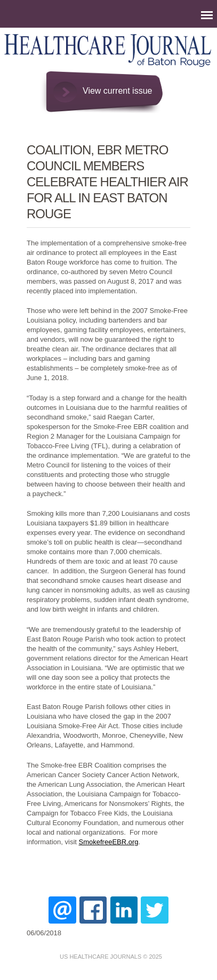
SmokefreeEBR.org (109, 842)
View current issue (117, 91)
